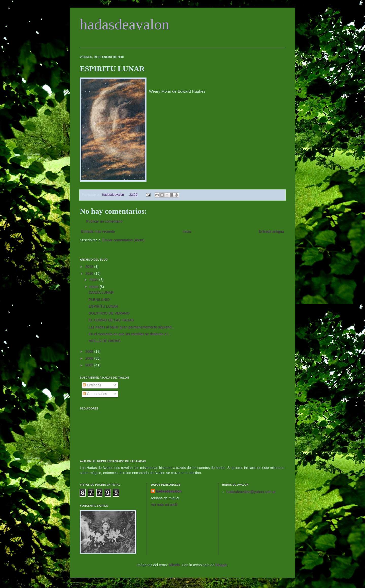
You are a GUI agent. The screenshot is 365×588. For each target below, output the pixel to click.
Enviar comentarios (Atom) (123, 240)
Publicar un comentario (104, 221)
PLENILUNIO (99, 300)
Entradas (92, 385)
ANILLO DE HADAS (105, 341)
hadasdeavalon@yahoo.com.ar (251, 492)
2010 (90, 273)
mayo (94, 280)
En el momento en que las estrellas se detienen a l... (130, 334)
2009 (90, 351)
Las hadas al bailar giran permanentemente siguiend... (132, 327)
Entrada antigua (271, 231)
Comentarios (95, 394)
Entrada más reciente (98, 231)
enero (95, 287)
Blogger (221, 565)
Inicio (187, 231)
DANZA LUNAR (101, 292)
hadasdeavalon (125, 24)
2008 (90, 358)
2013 (90, 267)
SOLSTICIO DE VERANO (109, 313)
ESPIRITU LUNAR (103, 306)
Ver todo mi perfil (164, 505)
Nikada (174, 565)
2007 (90, 365)
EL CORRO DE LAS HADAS (111, 320)
